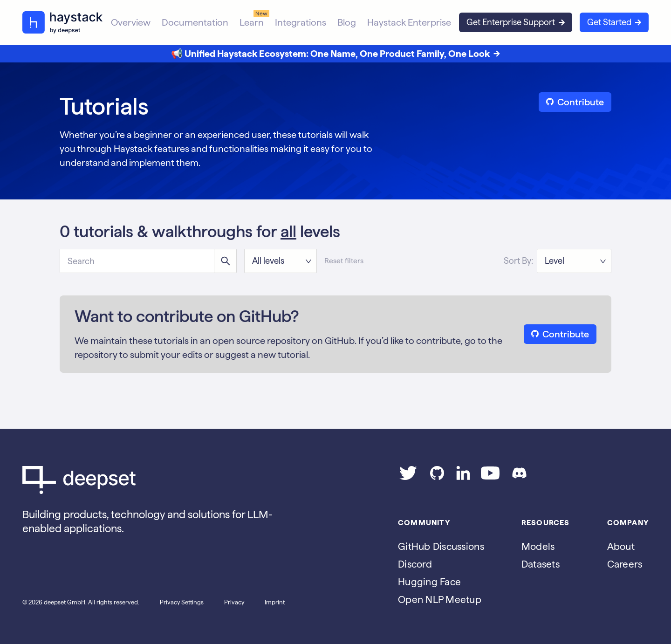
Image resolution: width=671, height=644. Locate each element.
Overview (131, 22)
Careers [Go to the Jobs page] (625, 564)
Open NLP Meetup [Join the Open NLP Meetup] (440, 599)
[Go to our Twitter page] (408, 477)
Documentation (195, 22)
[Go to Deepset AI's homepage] (158, 480)
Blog (347, 22)
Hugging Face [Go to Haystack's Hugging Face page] (429, 582)
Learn (252, 22)
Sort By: (518, 261)
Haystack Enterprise (409, 22)
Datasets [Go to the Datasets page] (541, 564)
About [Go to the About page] (621, 546)
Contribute (575, 102)
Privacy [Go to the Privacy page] (234, 602)
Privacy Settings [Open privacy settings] (182, 602)
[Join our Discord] (519, 477)
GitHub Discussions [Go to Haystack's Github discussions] (441, 546)
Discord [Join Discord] (415, 564)
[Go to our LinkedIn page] (463, 477)
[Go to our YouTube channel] (490, 477)
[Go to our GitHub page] (437, 477)
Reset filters (344, 261)
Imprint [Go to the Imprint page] (275, 602)
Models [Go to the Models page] (538, 546)
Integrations (301, 22)
